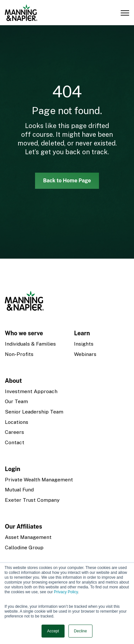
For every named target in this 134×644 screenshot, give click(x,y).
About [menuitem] (13, 381)
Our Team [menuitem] (16, 401)
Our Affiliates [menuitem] (24, 526)
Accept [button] (53, 631)
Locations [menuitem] (17, 422)
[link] (21, 12)
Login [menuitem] (12, 469)
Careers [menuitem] (14, 432)
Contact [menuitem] (15, 442)
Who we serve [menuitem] (24, 333)
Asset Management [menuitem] (28, 537)
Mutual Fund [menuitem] (19, 490)
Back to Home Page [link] (67, 181)
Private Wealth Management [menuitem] (39, 480)
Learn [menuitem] (82, 333)
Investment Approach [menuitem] (31, 391)
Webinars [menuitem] (85, 354)
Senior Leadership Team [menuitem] (34, 412)
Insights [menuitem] (84, 344)
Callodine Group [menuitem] (24, 547)
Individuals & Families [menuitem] (30, 344)
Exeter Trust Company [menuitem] (32, 500)
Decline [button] (80, 631)
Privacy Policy (66, 592)
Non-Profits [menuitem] (19, 354)
